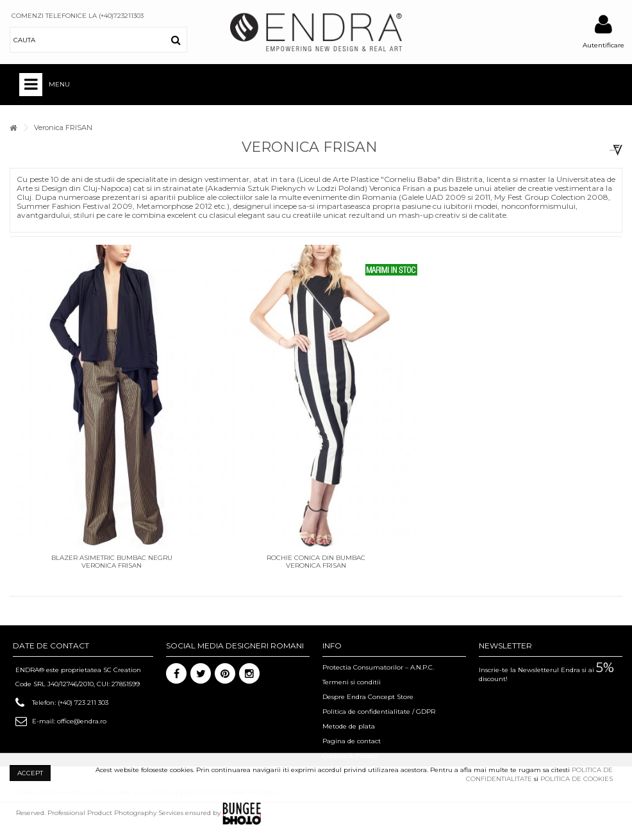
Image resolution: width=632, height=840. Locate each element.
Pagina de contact (352, 741)
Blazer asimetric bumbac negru (112, 558)
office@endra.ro (82, 721)
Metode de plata (349, 726)
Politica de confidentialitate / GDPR (379, 712)
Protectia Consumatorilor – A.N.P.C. (378, 667)
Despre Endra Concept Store (368, 697)
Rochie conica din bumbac (316, 558)
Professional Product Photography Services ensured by (154, 813)
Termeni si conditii (352, 682)
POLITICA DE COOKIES (577, 779)
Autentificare (603, 45)
